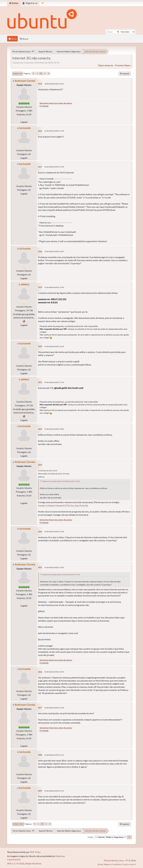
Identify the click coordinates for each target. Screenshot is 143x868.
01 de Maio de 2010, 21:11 (54, 755)
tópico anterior (106, 65)
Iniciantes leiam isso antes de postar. (56, 103)
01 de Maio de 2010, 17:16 (54, 382)
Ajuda (100, 864)
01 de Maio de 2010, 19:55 (54, 567)
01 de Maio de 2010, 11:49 (54, 167)
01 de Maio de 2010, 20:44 (54, 672)
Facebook (44, 106)
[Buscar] (118, 32)
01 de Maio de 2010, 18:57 (48, 471)
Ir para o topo (18, 824)
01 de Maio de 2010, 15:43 (54, 287)
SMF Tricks (35, 852)
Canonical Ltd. (14, 859)
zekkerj (25, 284)
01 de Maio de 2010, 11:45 (54, 131)
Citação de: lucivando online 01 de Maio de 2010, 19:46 (61, 575)
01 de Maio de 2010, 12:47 (54, 251)
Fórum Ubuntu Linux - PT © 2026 (120, 860)
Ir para (90, 837)
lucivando (25, 128)
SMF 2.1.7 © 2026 (16, 863)
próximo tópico (123, 65)
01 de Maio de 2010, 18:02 (54, 429)
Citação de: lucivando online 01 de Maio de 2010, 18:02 (61, 481)
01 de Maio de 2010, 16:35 (54, 346)
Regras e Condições (113, 864)
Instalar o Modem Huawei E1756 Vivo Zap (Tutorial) (63, 505)
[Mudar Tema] (43, 3)
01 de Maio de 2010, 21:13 (54, 791)
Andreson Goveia (25, 81)
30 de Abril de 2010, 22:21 (54, 84)
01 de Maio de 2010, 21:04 (54, 708)
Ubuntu (59, 856)
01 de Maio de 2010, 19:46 (54, 532)
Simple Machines (33, 863)
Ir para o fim (18, 74)
